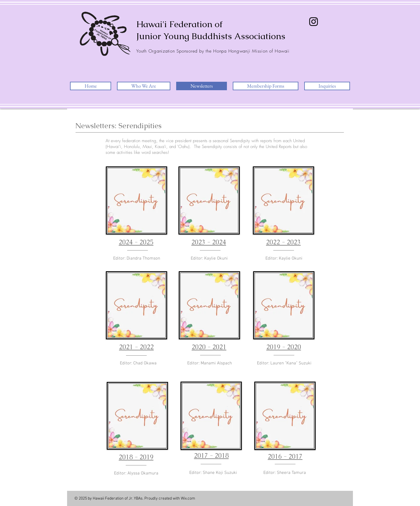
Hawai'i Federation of (179, 24)
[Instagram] (314, 22)
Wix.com (188, 499)
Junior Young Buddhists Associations (211, 36)
